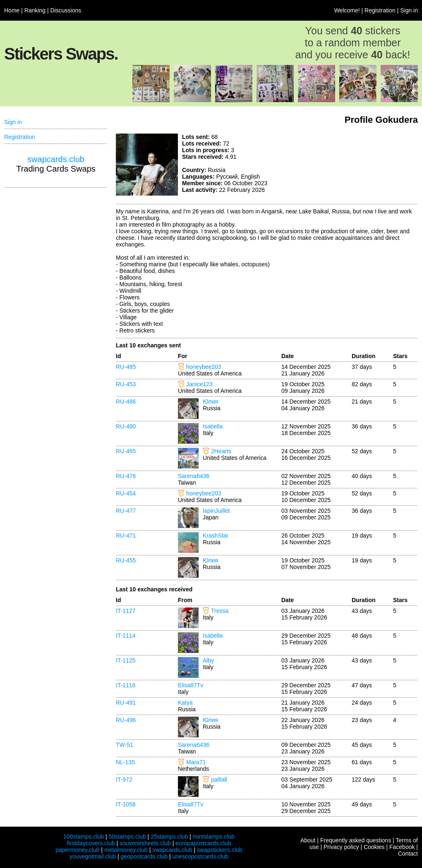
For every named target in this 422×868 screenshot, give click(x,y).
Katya (185, 703)
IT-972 (124, 780)
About (308, 840)
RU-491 (126, 703)
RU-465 (126, 451)
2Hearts (221, 451)
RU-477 (126, 511)
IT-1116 (126, 685)
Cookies (374, 847)
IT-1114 (126, 636)
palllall (219, 780)
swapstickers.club (220, 850)
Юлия (210, 402)
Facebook (402, 847)
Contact (408, 854)
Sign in (409, 10)
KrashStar (216, 536)
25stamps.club (169, 837)
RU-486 (126, 402)
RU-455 (126, 560)
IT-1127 (126, 611)
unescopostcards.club (200, 856)
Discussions (66, 10)
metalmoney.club (126, 850)
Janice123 (199, 384)
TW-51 (125, 745)
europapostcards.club (203, 843)
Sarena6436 (194, 476)
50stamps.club (127, 837)
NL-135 (125, 762)
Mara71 (196, 762)
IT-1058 (126, 804)
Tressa (220, 611)
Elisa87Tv (191, 685)
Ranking (35, 10)
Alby (208, 660)
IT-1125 (126, 660)
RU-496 (126, 720)
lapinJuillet (216, 511)
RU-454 (126, 493)
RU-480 (126, 426)
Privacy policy (341, 847)
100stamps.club (84, 837)
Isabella (213, 426)
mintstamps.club (214, 837)
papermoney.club (77, 850)
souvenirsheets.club (145, 843)
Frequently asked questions (356, 840)
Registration (380, 10)
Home (12, 10)
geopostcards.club (144, 856)
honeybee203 (204, 367)
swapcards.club (56, 159)
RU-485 (126, 367)
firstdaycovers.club (91, 843)
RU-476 (126, 476)
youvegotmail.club (93, 856)
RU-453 (126, 384)
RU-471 (126, 536)
